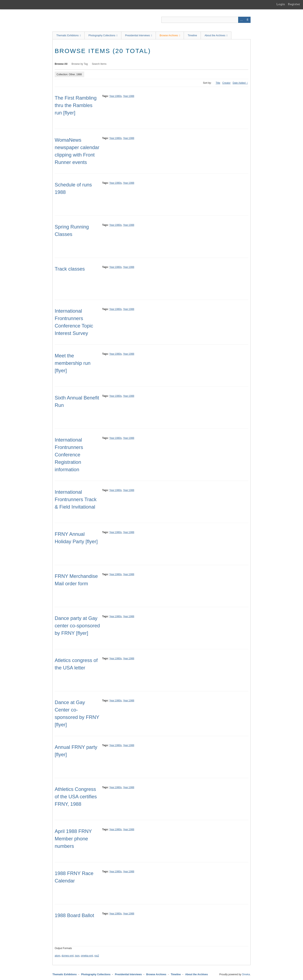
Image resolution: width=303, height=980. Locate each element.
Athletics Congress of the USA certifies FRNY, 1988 (76, 797)
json (77, 956)
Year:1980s (115, 96)
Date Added (239, 83)
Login (281, 4)
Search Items (99, 64)
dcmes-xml (67, 956)
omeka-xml (87, 956)
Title (218, 83)
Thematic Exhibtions (67, 35)
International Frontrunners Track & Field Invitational (76, 499)
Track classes (70, 269)
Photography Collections (102, 35)
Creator (226, 83)
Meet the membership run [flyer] (73, 363)
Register (294, 4)
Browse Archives (169, 35)
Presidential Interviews (137, 35)
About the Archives (215, 35)
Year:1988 (129, 96)
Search (247, 20)
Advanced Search (241, 20)
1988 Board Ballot (74, 915)
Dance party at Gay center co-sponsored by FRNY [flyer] (77, 626)
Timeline (192, 35)
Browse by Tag (80, 64)
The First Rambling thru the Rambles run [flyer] (76, 105)
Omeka (246, 974)
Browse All (61, 64)
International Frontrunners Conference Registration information (69, 455)
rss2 (97, 956)
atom (57, 956)
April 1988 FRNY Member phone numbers (73, 839)
